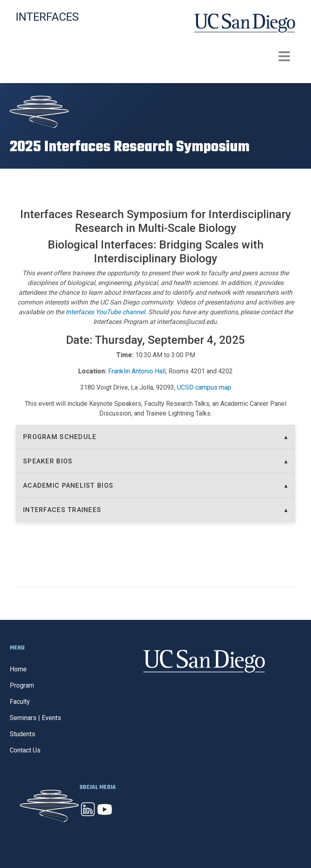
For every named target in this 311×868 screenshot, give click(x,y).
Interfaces (47, 17)
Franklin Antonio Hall (137, 371)
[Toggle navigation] (155, 56)
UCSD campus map (204, 387)
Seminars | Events (35, 718)
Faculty (20, 702)
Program (22, 685)
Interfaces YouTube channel (105, 312)
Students (22, 734)
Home (18, 669)
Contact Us (25, 750)
